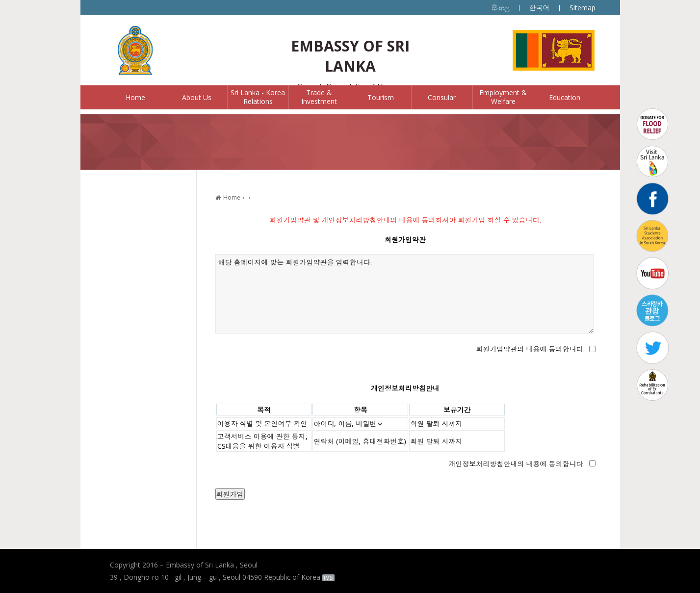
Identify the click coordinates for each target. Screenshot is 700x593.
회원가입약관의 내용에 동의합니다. (531, 349)
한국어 (540, 8)
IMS (328, 578)
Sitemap (583, 8)
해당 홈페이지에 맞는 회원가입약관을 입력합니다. (405, 294)
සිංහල (501, 8)
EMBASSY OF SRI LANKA (350, 56)
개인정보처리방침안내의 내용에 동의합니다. (517, 464)
